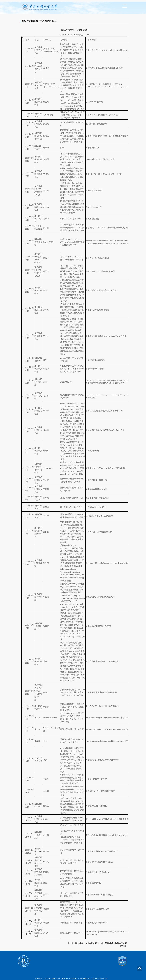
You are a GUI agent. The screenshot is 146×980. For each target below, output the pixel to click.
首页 (24, 21)
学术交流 (45, 21)
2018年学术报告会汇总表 (86, 943)
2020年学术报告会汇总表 (116, 943)
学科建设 (33, 21)
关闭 (123, 946)
